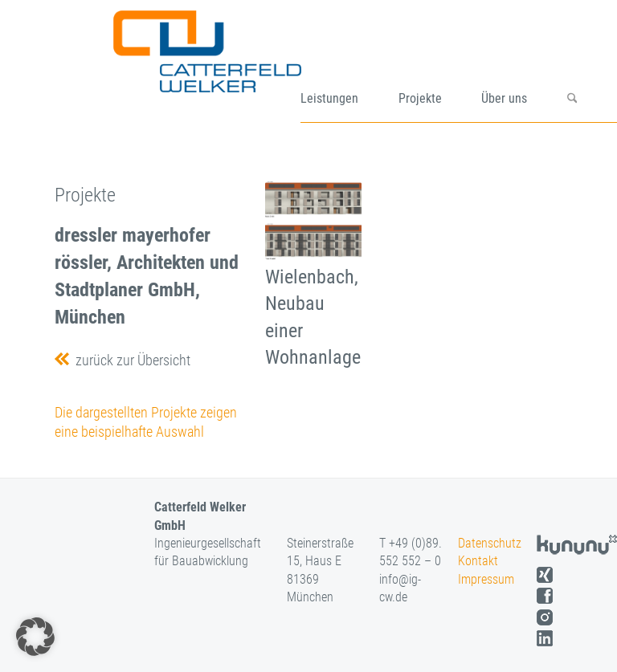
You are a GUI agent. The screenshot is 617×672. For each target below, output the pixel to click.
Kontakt (478, 561)
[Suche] (592, 67)
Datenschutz (490, 543)
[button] (35, 637)
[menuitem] (349, 67)
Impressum (486, 579)
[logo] (226, 67)
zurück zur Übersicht (130, 360)
